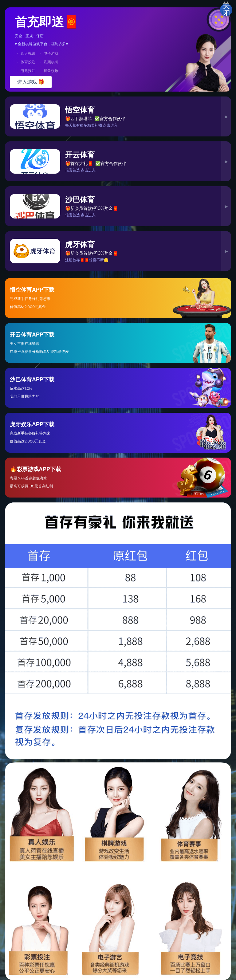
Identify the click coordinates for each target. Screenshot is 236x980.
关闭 (226, 10)
